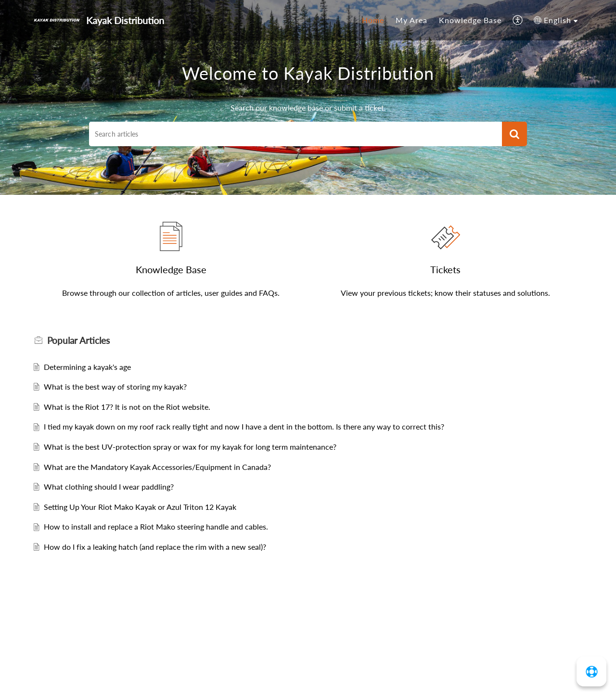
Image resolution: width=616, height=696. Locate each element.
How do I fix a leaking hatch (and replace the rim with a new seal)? (155, 547)
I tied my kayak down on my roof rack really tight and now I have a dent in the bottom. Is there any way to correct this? (244, 426)
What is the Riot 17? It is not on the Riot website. (127, 407)
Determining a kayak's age (87, 367)
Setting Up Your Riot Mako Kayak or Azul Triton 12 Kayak (140, 507)
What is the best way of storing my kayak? (115, 386)
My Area (411, 20)
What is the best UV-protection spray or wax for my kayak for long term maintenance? (190, 447)
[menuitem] (373, 20)
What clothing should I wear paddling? (109, 487)
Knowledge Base (470, 20)
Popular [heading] (78, 340)
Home (373, 20)
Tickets (445, 269)
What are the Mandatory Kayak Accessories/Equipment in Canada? (157, 467)
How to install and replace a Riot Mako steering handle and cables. (156, 526)
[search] (295, 134)
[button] (518, 20)
